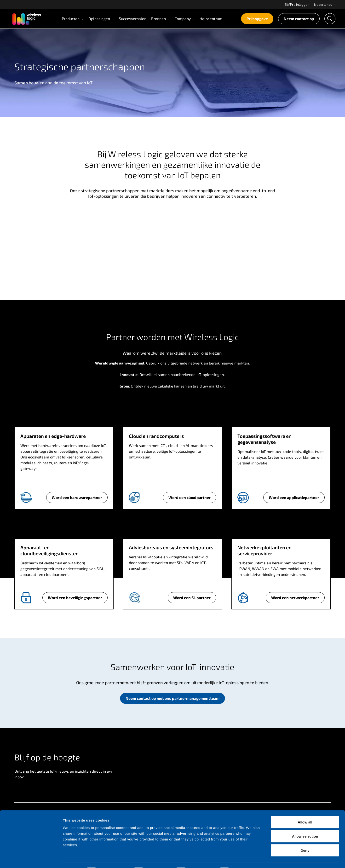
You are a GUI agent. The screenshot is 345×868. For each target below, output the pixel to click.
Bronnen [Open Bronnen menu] (161, 19)
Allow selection (305, 823)
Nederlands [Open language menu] (325, 4)
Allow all (305, 809)
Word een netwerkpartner (295, 599)
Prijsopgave (257, 19)
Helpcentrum (211, 19)
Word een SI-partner (192, 599)
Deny (305, 837)
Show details (251, 859)
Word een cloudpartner (189, 499)
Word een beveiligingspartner (75, 599)
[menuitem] (297, 4)
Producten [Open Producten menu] (73, 19)
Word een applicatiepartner (294, 499)
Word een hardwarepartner (77, 499)
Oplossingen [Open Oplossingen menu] (101, 19)
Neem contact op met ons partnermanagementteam (172, 698)
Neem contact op (299, 19)
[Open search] (330, 19)
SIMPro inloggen (297, 4)
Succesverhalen (133, 19)
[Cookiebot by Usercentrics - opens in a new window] (31, 859)
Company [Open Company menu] (185, 19)
